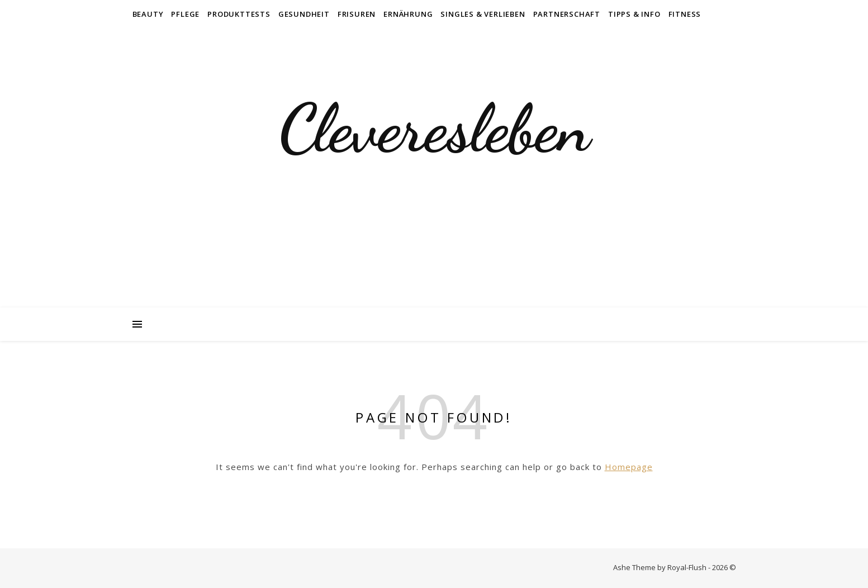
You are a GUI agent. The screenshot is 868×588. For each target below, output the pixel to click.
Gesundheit (304, 14)
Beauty (148, 14)
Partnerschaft (567, 14)
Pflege (185, 14)
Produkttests (239, 14)
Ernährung (408, 14)
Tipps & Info (634, 14)
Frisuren (357, 14)
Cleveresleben (434, 129)
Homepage (629, 467)
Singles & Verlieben (483, 14)
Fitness (685, 14)
